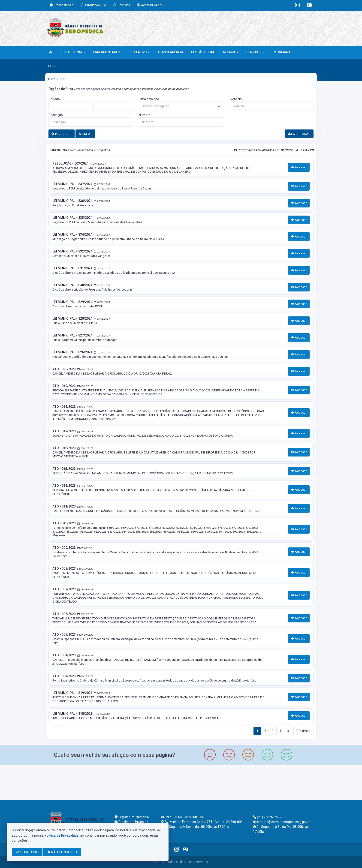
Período (54, 99)
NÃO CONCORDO (62, 852)
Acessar (299, 167)
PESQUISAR (62, 134)
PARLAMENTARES (107, 52)
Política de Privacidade (62, 835)
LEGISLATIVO (139, 52)
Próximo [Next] (303, 731)
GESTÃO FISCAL (203, 52)
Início (52, 79)
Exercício (235, 99)
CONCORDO (27, 852)
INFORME (231, 52)
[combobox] (181, 106)
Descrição (56, 115)
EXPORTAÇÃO (299, 134)
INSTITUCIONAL (72, 52)
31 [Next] (289, 731)
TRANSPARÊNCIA (170, 52)
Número (145, 115)
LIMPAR (85, 134)
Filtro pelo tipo (149, 99)
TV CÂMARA (281, 52)
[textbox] (181, 106)
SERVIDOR (255, 52)
